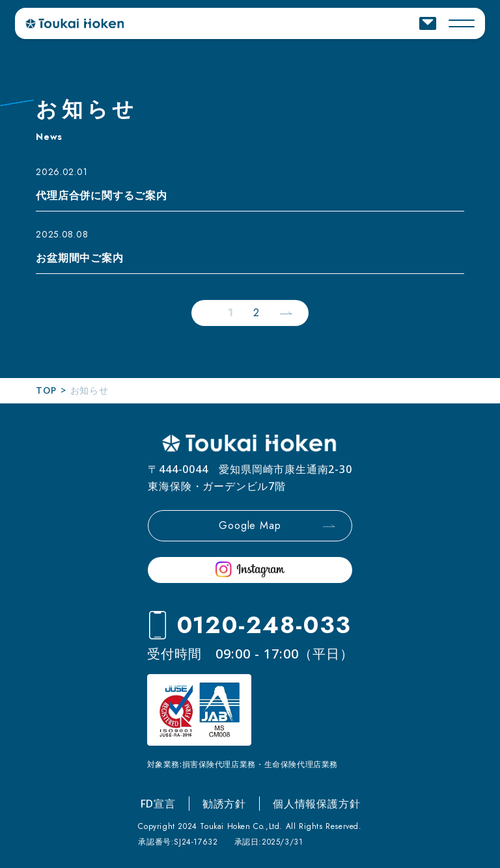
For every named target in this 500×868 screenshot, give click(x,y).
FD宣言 (158, 804)
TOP (46, 390)
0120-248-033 (265, 625)
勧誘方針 (224, 804)
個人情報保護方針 (316, 804)
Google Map (250, 525)
